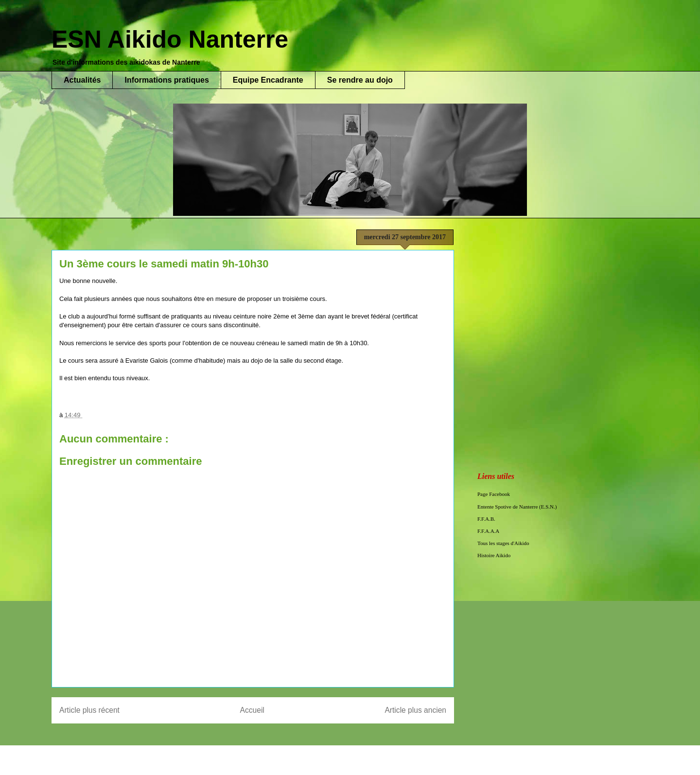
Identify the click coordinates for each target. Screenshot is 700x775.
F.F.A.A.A (488, 531)
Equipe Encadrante (268, 80)
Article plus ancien (415, 710)
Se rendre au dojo (360, 80)
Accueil (252, 710)
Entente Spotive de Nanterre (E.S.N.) (517, 507)
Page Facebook (494, 494)
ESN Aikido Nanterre (170, 39)
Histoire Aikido (494, 555)
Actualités (82, 80)
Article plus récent (89, 710)
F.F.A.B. (486, 519)
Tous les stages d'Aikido (503, 543)
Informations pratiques (166, 80)
